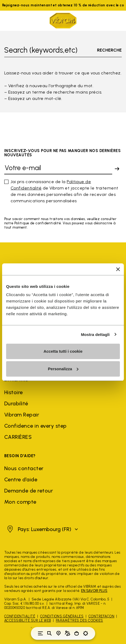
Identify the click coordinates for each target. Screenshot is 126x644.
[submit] (117, 169)
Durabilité (16, 403)
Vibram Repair (22, 415)
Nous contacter (24, 468)
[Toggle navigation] (40, 633)
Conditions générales (62, 616)
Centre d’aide (21, 479)
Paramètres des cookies (79, 620)
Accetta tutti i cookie (63, 351)
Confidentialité (20, 616)
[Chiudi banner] (118, 269)
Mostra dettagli (95, 334)
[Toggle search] (49, 633)
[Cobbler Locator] (68, 633)
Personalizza (63, 369)
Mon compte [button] (20, 502)
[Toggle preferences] (86, 633)
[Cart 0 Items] (77, 633)
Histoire (14, 392)
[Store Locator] (58, 633)
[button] (42, 529)
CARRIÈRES (18, 437)
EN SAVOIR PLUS (94, 591)
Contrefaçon (101, 616)
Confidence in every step (35, 426)
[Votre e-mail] (58, 169)
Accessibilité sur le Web (28, 620)
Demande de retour (29, 491)
